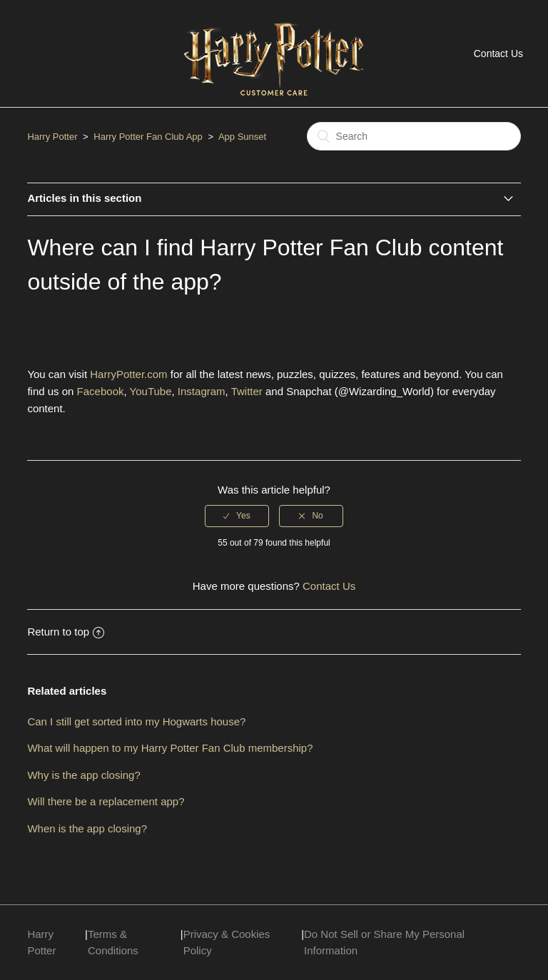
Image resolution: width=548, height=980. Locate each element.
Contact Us (498, 53)
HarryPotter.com (128, 374)
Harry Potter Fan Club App (148, 137)
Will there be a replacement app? (106, 801)
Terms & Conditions (113, 942)
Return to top (66, 632)
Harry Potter (52, 137)
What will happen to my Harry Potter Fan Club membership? (170, 748)
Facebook (101, 391)
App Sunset (242, 137)
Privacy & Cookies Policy (227, 942)
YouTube (151, 391)
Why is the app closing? (83, 775)
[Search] (414, 136)
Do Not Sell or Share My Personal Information (384, 942)
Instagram (202, 391)
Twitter (247, 391)
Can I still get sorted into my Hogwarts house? (136, 721)
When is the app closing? (87, 828)
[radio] (237, 516)
